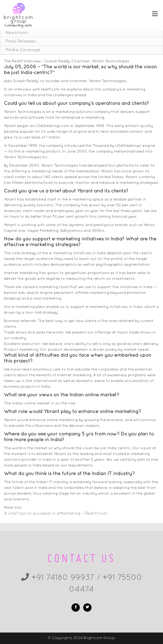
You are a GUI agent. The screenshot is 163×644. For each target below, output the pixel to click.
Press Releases (21, 41)
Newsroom (17, 33)
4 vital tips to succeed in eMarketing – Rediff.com (56, 514)
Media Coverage (23, 50)
